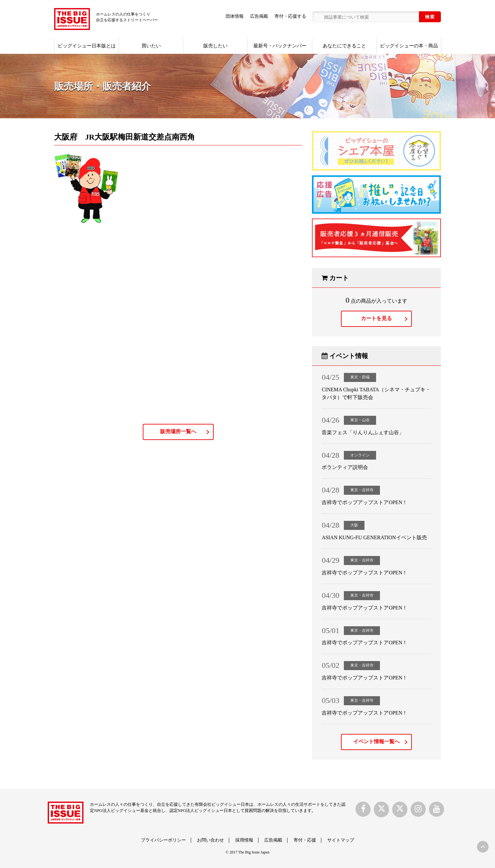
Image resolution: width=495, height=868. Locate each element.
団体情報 (235, 16)
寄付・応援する (290, 16)
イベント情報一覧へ (376, 741)
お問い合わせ (210, 840)
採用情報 (244, 840)
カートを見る (376, 318)
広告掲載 (259, 16)
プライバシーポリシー (163, 840)
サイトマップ (341, 840)
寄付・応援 (305, 840)
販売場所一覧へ (178, 431)
